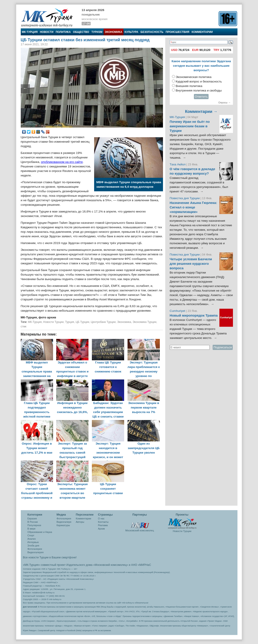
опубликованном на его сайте (62, 162)
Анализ (32, 539)
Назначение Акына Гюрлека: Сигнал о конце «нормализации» (193, 207)
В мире (32, 529)
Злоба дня (33, 546)
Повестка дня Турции (185, 198)
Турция (70, 322)
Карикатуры (63, 525)
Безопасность (152, 32)
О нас (101, 518)
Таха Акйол (178, 164)
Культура (131, 32)
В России (33, 522)
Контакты (103, 522)
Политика (63, 32)
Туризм (97, 32)
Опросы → (224, 103)
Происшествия (178, 32)
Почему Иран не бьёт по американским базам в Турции (190, 126)
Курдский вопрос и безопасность (199, 81)
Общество (81, 32)
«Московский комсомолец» (111, 565)
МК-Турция (30, 32)
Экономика (114, 32)
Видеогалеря (64, 522)
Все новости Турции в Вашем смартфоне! (50, 557)
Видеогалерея (36, 552)
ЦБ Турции (82, 322)
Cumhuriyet (178, 311)
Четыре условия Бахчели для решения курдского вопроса (191, 264)
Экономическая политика (194, 77)
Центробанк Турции (103, 322)
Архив (101, 529)
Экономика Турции (145, 322)
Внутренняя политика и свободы (199, 90)
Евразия (32, 518)
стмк (24, 327)
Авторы (80, 522)
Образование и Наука (40, 532)
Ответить (201, 97)
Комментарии (202, 32)
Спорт (31, 535)
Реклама (103, 525)
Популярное (34, 525)
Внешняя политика (189, 86)
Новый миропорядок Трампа (194, 315)
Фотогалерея (35, 549)
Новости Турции (53, 322)
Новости (47, 32)
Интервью (33, 542)
